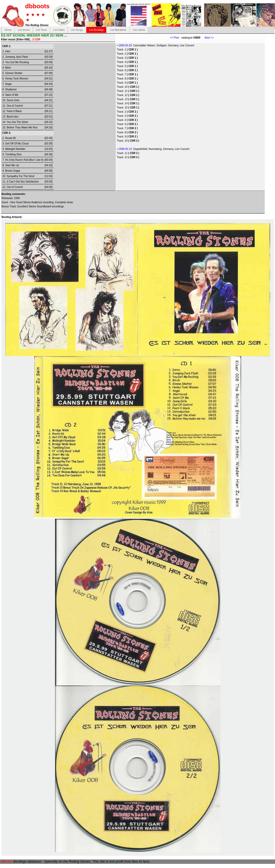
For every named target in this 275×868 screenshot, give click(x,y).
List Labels (139, 30)
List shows (24, 30)
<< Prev (175, 38)
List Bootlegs (96, 30)
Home (8, 30)
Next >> (207, 38)
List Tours (41, 30)
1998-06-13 (125, 149)
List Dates (59, 30)
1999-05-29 (125, 45)
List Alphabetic (118, 30)
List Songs (77, 30)
